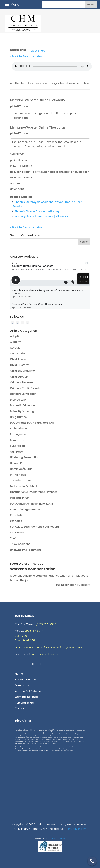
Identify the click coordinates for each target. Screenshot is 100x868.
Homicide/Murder (22, 469)
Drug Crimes (18, 417)
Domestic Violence (22, 405)
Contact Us (22, 708)
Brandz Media (58, 838)
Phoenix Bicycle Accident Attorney (37, 211)
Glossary (84, 585)
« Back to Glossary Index (26, 56)
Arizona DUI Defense (28, 691)
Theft (13, 538)
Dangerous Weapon (23, 394)
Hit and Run (18, 463)
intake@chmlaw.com (45, 655)
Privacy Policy (77, 829)
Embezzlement (20, 429)
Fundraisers (18, 446)
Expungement (19, 434)
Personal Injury (20, 498)
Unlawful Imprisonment (26, 550)
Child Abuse (18, 359)
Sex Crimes (17, 533)
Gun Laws (16, 452)
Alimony (15, 342)
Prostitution (18, 515)
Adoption (16, 336)
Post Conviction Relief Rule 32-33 (32, 504)
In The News (18, 475)
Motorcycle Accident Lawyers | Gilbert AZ (42, 216)
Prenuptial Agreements (25, 509)
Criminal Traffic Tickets (25, 388)
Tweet (33, 51)
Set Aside (16, 521)
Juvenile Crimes (21, 481)
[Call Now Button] (92, 861)
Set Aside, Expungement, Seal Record (35, 527)
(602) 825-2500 (46, 624)
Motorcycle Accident (24, 486)
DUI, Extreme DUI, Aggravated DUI (32, 423)
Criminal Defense (21, 382)
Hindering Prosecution (25, 457)
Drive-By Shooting (22, 411)
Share (42, 51)
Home (19, 674)
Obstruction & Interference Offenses (34, 492)
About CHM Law (25, 679)
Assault (15, 348)
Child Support (19, 377)
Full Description (66, 585)
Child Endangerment (24, 371)
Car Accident (19, 353)
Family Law (17, 440)
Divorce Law (18, 400)
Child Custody (19, 365)
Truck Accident (20, 544)
